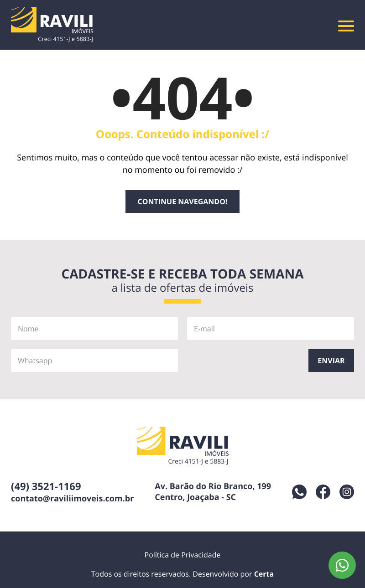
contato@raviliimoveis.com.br (72, 499)
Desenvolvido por (233, 574)
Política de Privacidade (183, 555)
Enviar (331, 361)
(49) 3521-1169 (46, 486)
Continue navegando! (183, 201)
